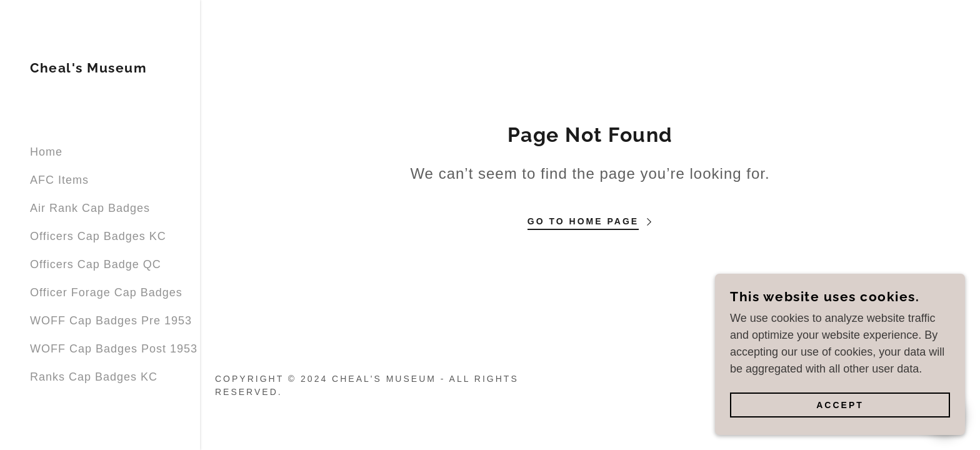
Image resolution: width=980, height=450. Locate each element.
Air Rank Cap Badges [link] (90, 208)
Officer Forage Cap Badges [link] (106, 292)
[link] (88, 69)
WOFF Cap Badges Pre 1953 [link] (111, 321)
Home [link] (46, 152)
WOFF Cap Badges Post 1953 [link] (114, 349)
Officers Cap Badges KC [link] (98, 236)
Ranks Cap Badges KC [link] (94, 377)
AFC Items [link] (59, 180)
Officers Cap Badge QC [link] (96, 264)
